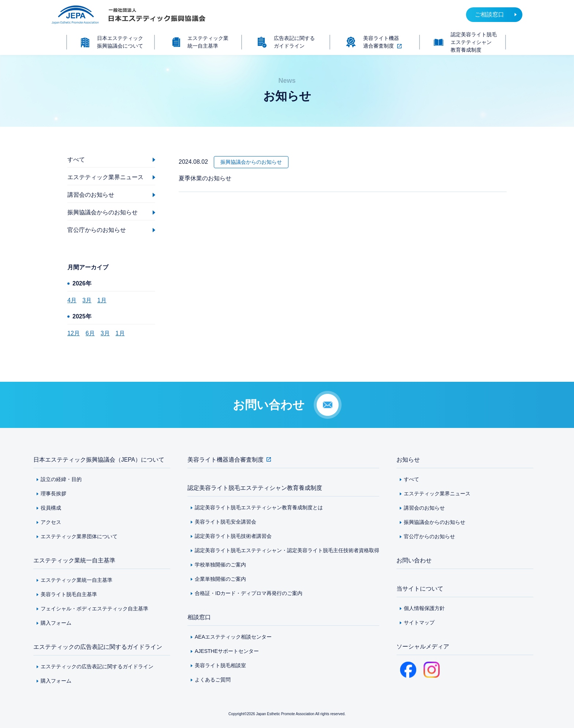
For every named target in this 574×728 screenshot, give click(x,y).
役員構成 (51, 508)
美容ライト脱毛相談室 (220, 665)
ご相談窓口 (489, 14)
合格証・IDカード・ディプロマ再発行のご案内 (249, 593)
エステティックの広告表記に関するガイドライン (98, 647)
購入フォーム (56, 623)
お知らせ (408, 460)
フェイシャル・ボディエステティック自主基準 (94, 609)
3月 (87, 300)
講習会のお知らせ (424, 508)
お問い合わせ (414, 560)
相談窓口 (199, 617)
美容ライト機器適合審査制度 (225, 460)
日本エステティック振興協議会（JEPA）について (99, 460)
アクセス (51, 522)
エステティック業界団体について (79, 536)
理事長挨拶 (53, 494)
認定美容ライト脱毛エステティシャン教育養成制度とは (259, 507)
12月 (74, 333)
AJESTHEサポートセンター (227, 651)
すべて (411, 479)
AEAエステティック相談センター (233, 637)
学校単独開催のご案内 (220, 565)
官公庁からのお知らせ (429, 536)
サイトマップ (419, 622)
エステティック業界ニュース (437, 494)
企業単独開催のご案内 (220, 579)
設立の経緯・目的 (61, 479)
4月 (72, 300)
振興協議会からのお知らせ (435, 522)
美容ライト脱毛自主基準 (69, 594)
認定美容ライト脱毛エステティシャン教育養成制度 (255, 488)
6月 (90, 333)
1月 (102, 300)
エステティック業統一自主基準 (74, 560)
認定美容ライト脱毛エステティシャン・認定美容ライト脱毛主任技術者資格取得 (287, 550)
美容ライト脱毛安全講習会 (225, 522)
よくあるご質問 (213, 680)
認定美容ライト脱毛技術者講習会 (233, 536)
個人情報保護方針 (424, 608)
